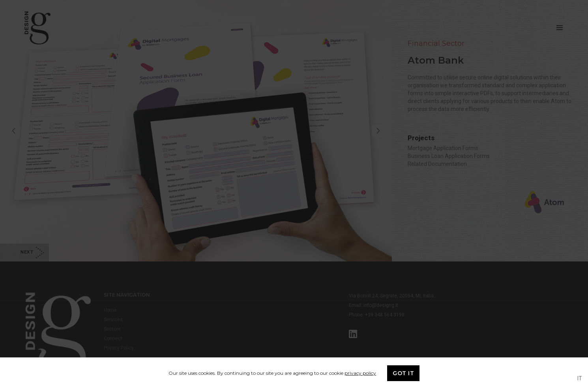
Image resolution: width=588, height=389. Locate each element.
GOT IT (403, 373)
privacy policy (360, 373)
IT (580, 378)
